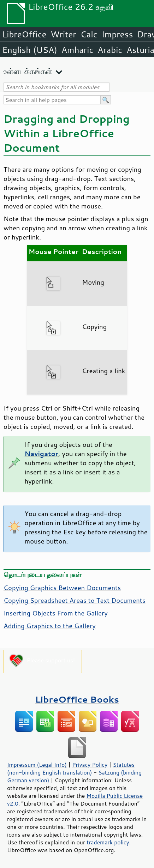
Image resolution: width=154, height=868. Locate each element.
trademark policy (108, 842)
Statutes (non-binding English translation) (71, 769)
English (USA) (30, 50)
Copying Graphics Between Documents (62, 588)
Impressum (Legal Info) (37, 765)
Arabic (110, 50)
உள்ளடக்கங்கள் (28, 71)
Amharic (77, 50)
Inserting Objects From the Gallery (56, 613)
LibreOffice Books (77, 699)
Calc (89, 34)
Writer (63, 34)
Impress (117, 34)
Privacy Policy (90, 765)
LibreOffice (24, 34)
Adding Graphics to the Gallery (50, 626)
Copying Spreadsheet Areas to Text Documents (75, 600)
